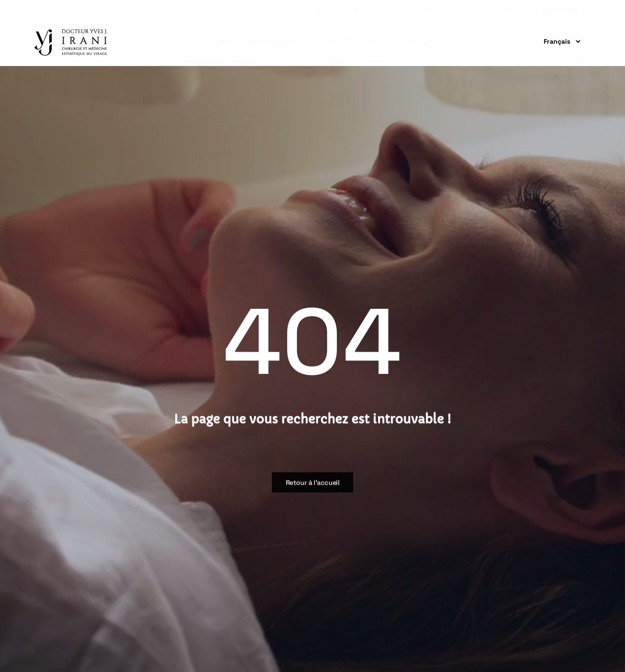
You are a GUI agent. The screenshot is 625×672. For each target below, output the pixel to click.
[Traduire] (558, 41)
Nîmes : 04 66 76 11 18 (359, 10)
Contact (418, 41)
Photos (380, 41)
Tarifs (324, 41)
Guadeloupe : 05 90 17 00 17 (471, 10)
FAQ (351, 41)
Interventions (273, 41)
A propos (217, 41)
